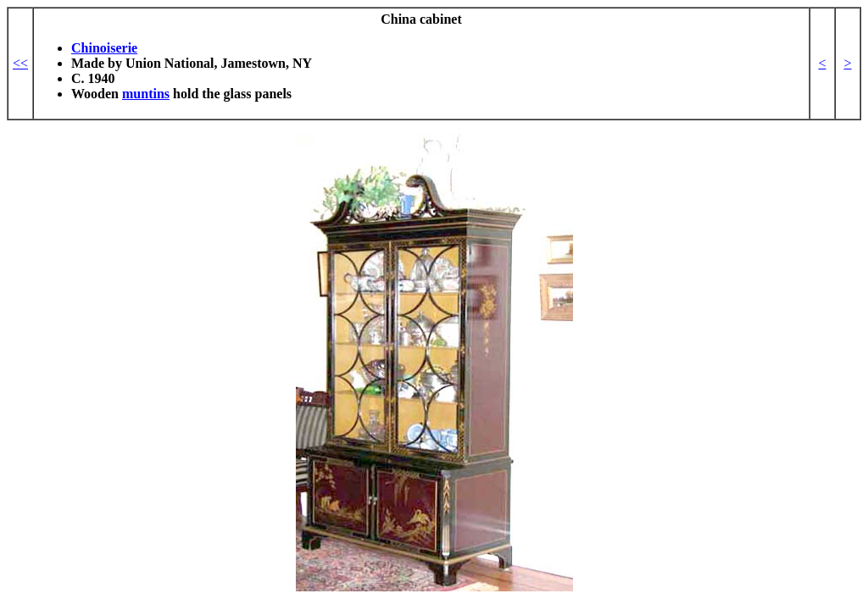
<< (20, 63)
